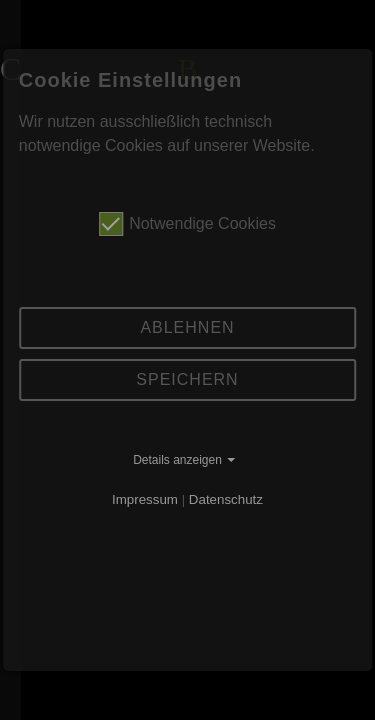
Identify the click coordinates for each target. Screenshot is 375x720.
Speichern (187, 379)
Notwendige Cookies (187, 224)
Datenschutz (226, 499)
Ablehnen (187, 327)
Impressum (145, 499)
